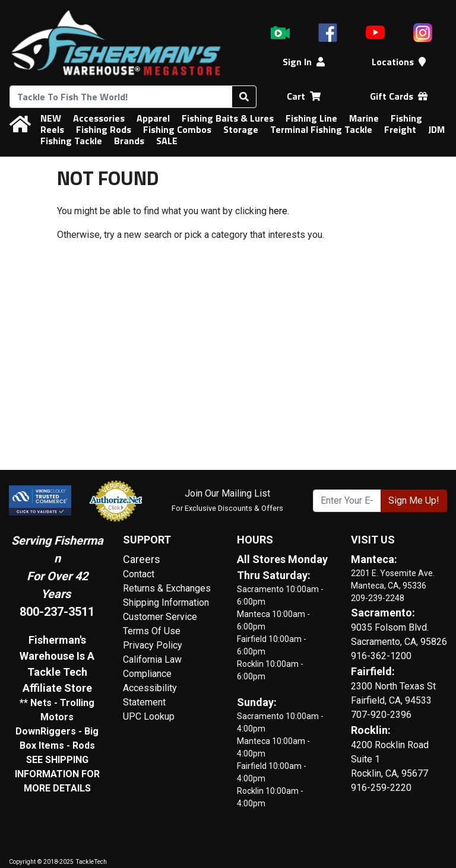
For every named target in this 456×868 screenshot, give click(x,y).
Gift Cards (399, 96)
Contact (139, 574)
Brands (129, 141)
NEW (51, 118)
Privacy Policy (153, 645)
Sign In (304, 62)
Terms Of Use (152, 631)
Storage (241, 129)
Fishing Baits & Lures (228, 118)
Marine (364, 118)
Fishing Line (311, 118)
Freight (400, 129)
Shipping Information (166, 602)
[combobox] (121, 97)
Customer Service (160, 617)
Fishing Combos (177, 129)
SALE (167, 141)
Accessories (99, 118)
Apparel (153, 118)
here (278, 211)
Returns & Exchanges (167, 588)
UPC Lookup (149, 716)
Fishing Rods (104, 129)
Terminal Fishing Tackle (321, 129)
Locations (399, 62)
